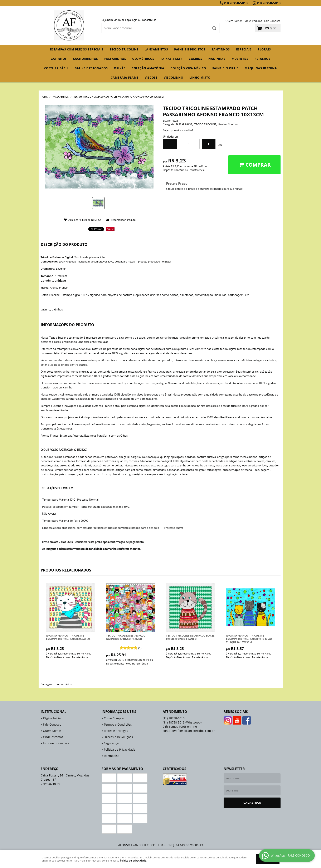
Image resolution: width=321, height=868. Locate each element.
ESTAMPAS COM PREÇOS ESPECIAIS (77, 49)
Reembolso (112, 756)
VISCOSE (151, 77)
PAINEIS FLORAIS (225, 68)
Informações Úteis (119, 712)
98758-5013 (236, 3)
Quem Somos (234, 21)
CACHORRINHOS (86, 59)
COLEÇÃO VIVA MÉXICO (188, 68)
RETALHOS (262, 59)
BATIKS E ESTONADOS (91, 68)
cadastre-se (149, 20)
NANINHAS (217, 59)
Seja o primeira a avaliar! (178, 130)
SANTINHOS (221, 49)
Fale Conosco (272, 21)
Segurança (111, 743)
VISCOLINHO (173, 77)
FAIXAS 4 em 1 (172, 59)
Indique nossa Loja (56, 743)
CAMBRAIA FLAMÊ (125, 77)
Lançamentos (156, 49)
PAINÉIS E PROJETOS (190, 49)
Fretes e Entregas (116, 731)
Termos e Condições (118, 724)
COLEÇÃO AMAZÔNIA (148, 68)
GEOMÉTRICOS (143, 59)
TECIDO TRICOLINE (124, 49)
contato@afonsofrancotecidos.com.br (189, 731)
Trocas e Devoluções (118, 737)
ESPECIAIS (244, 49)
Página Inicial (52, 718)
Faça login (131, 20)
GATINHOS (59, 59)
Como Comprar (114, 718)
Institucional (53, 712)
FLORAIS (264, 49)
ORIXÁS (120, 68)
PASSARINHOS (115, 59)
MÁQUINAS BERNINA (261, 68)
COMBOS (195, 59)
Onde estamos (53, 737)
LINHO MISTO (200, 77)
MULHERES (240, 59)
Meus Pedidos (253, 21)
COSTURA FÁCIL (56, 68)
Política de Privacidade (120, 749)
